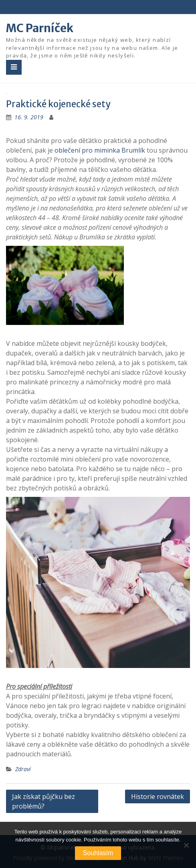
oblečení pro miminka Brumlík (100, 150)
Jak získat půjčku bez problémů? (43, 801)
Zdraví (23, 769)
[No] (186, 845)
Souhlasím (98, 853)
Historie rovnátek (158, 797)
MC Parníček (40, 28)
